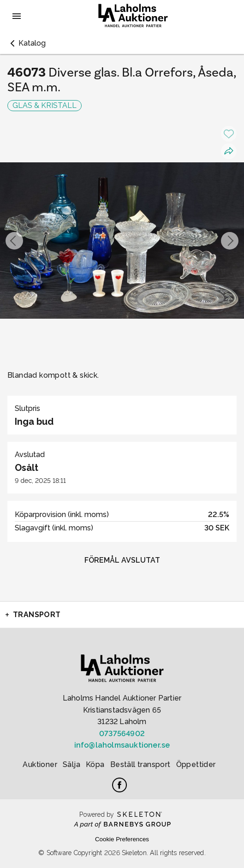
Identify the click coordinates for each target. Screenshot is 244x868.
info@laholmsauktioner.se (122, 745)
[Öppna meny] (17, 16)
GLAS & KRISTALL (45, 105)
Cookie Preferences (122, 839)
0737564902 (122, 734)
